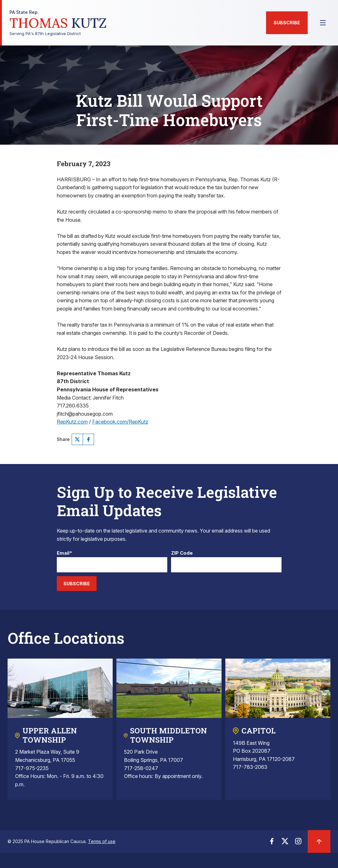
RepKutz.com (72, 422)
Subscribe (287, 23)
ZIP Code (182, 553)
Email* (65, 553)
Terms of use (102, 841)
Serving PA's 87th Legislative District (58, 23)
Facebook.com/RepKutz (120, 422)
